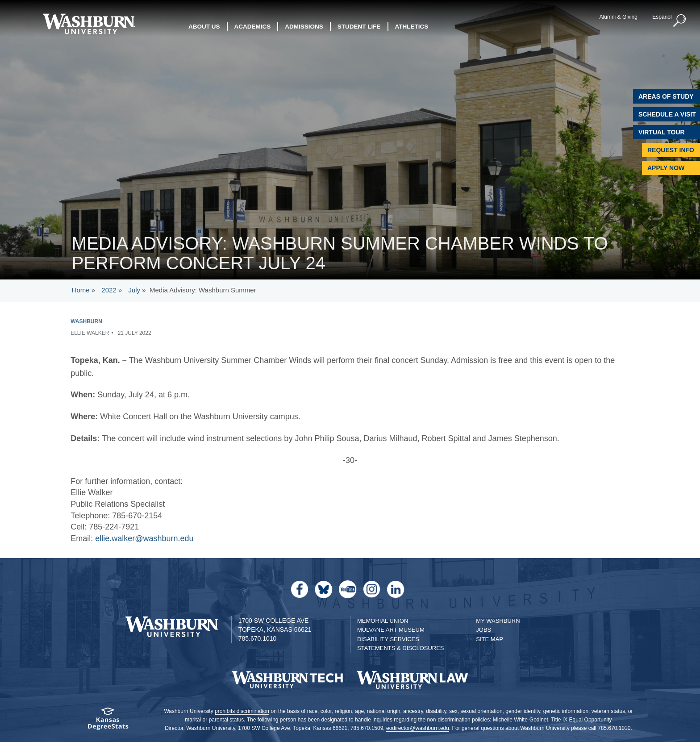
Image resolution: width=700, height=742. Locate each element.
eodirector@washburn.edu (418, 728)
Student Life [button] (359, 27)
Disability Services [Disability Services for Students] (388, 639)
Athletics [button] (412, 27)
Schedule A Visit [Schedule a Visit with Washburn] (667, 114)
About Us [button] (204, 27)
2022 (109, 290)
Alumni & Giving (619, 17)
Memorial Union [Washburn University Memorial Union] (383, 621)
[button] (680, 21)
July (134, 290)
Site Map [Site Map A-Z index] (490, 639)
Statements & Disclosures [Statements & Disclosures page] (401, 648)
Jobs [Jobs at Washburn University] (483, 630)
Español (662, 17)
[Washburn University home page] (89, 24)
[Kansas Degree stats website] (108, 722)
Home (81, 290)
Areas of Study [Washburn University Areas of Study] (666, 96)
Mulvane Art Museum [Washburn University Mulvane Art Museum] (391, 630)
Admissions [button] (304, 27)
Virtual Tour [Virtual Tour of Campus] (662, 132)
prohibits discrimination (242, 711)
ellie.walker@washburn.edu (144, 538)
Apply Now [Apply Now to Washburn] (666, 168)
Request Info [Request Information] (671, 150)
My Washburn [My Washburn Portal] (498, 621)
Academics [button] (253, 27)
